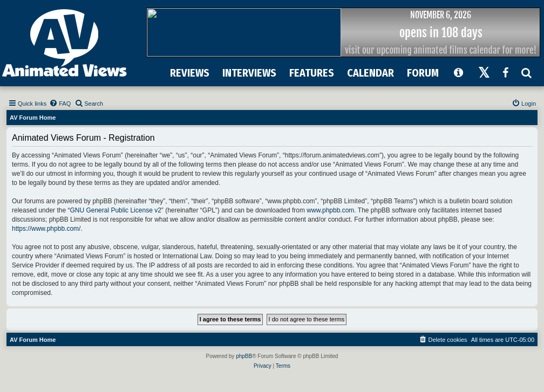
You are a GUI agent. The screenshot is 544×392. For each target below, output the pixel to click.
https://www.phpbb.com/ (46, 229)
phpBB (244, 356)
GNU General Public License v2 (115, 210)
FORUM (423, 73)
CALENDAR (370, 73)
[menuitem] (60, 104)
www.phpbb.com (330, 210)
